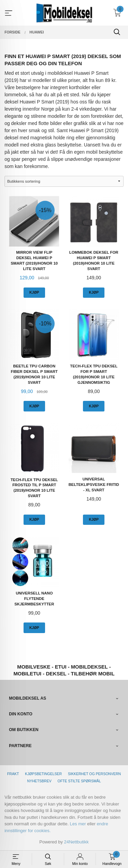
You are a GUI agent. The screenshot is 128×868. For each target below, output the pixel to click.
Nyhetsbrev (39, 781)
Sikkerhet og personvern (94, 774)
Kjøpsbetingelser (43, 774)
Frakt (13, 774)
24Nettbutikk (76, 842)
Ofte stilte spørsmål (79, 781)
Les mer (78, 824)
